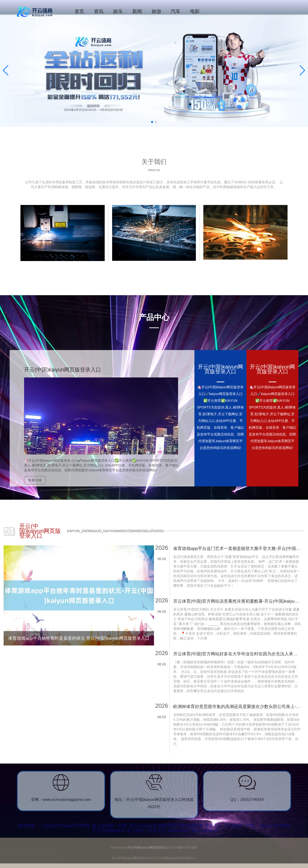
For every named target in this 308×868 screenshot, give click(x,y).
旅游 (156, 11)
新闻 (137, 11)
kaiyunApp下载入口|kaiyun (193, 830)
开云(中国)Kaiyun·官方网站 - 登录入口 (128, 830)
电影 (195, 11)
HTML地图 (190, 848)
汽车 (176, 11)
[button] (302, 70)
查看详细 (35, 480)
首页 (79, 11)
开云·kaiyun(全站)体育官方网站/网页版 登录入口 (176, 826)
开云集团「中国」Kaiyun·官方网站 (257, 826)
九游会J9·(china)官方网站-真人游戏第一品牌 (84, 826)
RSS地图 (177, 848)
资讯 (99, 11)
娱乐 (118, 11)
